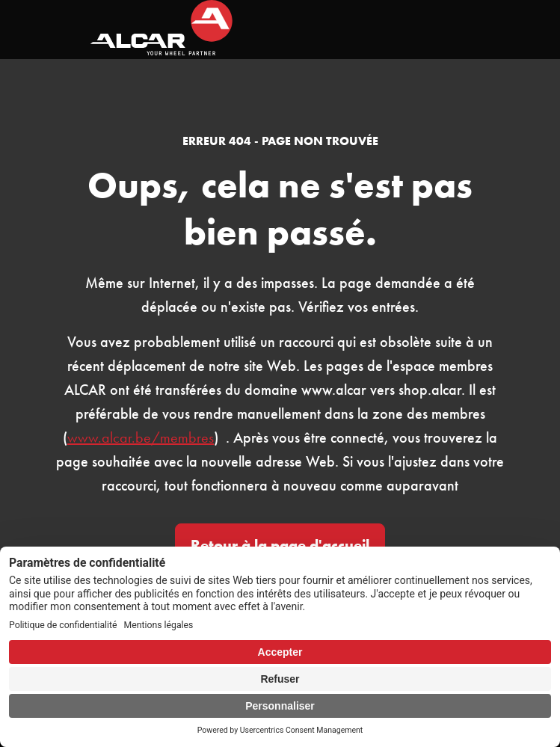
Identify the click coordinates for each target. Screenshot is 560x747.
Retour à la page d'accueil (280, 545)
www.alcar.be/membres (141, 437)
